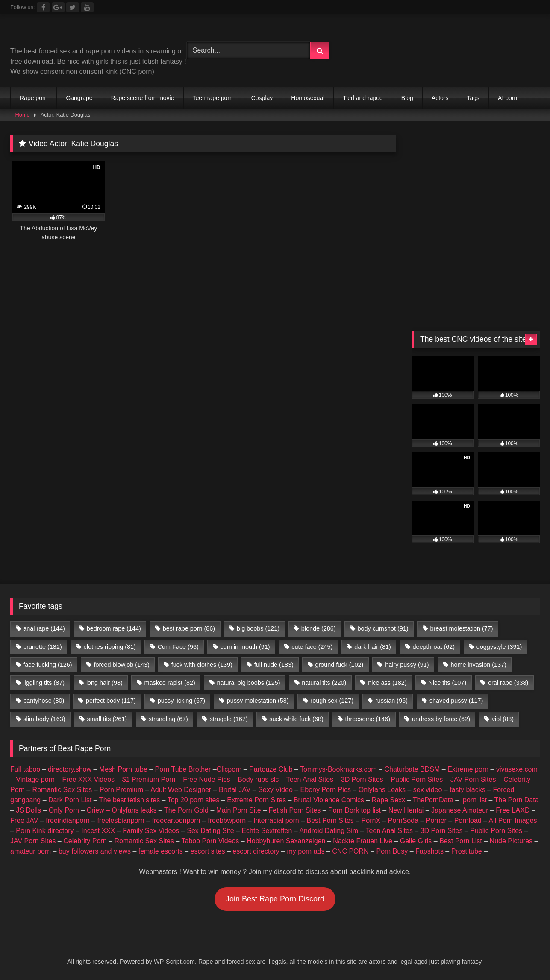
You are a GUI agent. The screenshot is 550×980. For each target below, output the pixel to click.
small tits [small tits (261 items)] (107, 719)
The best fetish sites (129, 800)
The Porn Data (517, 800)
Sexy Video (275, 790)
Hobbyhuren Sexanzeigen (286, 841)
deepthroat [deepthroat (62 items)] (434, 647)
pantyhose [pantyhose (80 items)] (44, 701)
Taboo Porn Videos (210, 841)
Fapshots (429, 851)
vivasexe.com (517, 769)
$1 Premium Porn (149, 779)
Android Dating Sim (329, 831)
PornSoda (403, 820)
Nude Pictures (511, 841)
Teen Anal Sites (310, 779)
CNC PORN (350, 851)
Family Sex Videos (151, 831)
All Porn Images (513, 820)
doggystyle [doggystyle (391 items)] (499, 647)
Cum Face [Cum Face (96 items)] (178, 647)
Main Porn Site (239, 810)
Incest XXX (98, 831)
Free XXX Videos (88, 779)
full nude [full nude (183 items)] (274, 665)
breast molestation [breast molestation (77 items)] (461, 628)
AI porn (507, 98)
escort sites (208, 851)
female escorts (161, 851)
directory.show (70, 769)
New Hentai (406, 810)
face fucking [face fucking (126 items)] (47, 665)
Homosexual (308, 98)
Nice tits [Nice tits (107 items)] (447, 683)
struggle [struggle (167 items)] (229, 719)
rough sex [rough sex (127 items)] (332, 701)
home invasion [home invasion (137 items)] (478, 665)
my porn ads (306, 851)
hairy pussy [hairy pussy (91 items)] (407, 665)
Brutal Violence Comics (329, 800)
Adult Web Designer (181, 790)
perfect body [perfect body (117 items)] (111, 701)
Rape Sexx (388, 800)
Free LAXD (513, 810)
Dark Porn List (70, 800)
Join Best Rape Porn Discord (275, 899)
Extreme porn (468, 769)
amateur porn (31, 851)
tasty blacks (468, 790)
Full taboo (25, 769)
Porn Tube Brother (183, 769)
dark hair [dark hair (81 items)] (373, 647)
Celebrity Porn (85, 841)
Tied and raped (363, 98)
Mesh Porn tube (123, 769)
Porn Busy (392, 851)
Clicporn (229, 769)
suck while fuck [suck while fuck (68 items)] (296, 719)
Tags (474, 98)
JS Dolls (28, 810)
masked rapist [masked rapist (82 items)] (170, 683)
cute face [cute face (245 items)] (312, 647)
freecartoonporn (176, 820)
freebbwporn (227, 820)
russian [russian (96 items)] (391, 701)
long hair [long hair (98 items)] (104, 683)
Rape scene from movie (143, 98)
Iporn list (474, 800)
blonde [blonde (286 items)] (319, 628)
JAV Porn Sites (473, 779)
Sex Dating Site (210, 831)
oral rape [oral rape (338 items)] (508, 683)
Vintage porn (35, 779)
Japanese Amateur (460, 810)
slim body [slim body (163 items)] (44, 719)
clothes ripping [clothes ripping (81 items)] (110, 647)
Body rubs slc (258, 779)
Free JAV (24, 820)
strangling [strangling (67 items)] (168, 719)
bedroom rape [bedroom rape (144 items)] (114, 628)
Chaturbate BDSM (412, 769)
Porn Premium (121, 790)
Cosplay (262, 98)
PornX (371, 820)
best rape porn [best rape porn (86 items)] (189, 628)
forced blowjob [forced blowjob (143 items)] (121, 665)
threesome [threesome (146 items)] (368, 719)
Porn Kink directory (45, 831)
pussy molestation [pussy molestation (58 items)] (258, 701)
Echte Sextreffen (267, 831)
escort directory (256, 851)
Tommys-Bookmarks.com (338, 769)
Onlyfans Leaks (382, 790)
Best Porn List (461, 841)
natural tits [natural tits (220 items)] (324, 683)
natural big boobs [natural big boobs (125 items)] (249, 683)
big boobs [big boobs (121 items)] (258, 628)
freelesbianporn (121, 820)
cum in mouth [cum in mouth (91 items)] (245, 647)
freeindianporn (68, 820)
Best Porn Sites (330, 820)
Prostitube (467, 851)
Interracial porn (276, 820)
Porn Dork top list (354, 810)
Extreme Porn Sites (256, 800)
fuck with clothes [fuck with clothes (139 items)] (202, 665)
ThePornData (433, 800)
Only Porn (64, 810)
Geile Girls (416, 841)
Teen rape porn (213, 98)
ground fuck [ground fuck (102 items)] (340, 665)
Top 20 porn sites (194, 800)
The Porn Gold (186, 810)
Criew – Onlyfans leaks (122, 810)
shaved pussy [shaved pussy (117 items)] (456, 701)
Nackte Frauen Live (363, 841)
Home (23, 115)
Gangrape (79, 98)
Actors (440, 98)
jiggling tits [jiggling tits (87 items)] (44, 683)
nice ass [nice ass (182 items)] (387, 683)
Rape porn (34, 98)
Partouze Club (271, 769)
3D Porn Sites (362, 779)
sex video (428, 790)
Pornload (468, 820)
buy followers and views (95, 851)
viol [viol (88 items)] (503, 719)
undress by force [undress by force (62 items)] (441, 719)
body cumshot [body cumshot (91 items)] (383, 628)
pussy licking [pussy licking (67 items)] (181, 701)
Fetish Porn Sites (294, 810)
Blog (407, 98)
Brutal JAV (235, 790)
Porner (436, 820)
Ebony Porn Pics (326, 790)
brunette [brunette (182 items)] (42, 647)
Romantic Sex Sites (62, 790)
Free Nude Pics (206, 779)
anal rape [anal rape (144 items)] (44, 628)
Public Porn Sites (417, 779)
